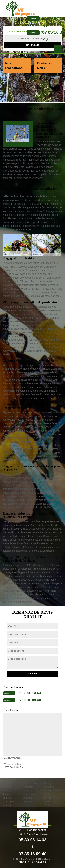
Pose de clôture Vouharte (52, 792)
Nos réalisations (14, 66)
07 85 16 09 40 (29, 700)
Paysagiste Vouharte (8, 803)
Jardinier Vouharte (7, 796)
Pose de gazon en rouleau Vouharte (52, 802)
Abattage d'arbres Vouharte (7, 787)
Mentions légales (32, 862)
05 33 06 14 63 (29, 693)
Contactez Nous (45, 66)
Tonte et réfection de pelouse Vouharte (30, 796)
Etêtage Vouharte (49, 785)
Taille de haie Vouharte (31, 785)
